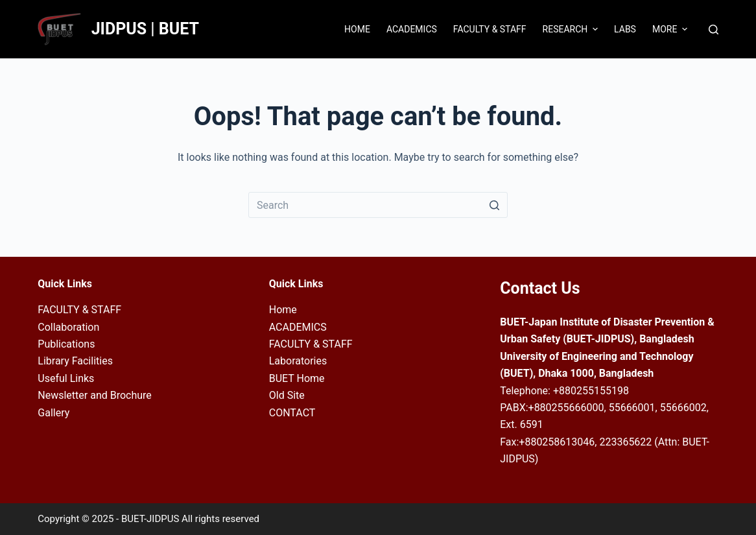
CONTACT (292, 413)
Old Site (287, 395)
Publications (66, 344)
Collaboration (68, 327)
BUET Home (297, 378)
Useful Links (66, 378)
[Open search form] (714, 30)
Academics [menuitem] (412, 29)
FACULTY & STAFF (79, 310)
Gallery (53, 413)
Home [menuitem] (357, 29)
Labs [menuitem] (625, 29)
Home (283, 310)
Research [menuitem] (572, 29)
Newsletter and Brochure (95, 395)
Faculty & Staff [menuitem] (490, 29)
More (671, 29)
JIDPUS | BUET (145, 29)
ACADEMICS (298, 327)
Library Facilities (75, 361)
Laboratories (298, 361)
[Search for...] (378, 205)
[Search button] (495, 205)
